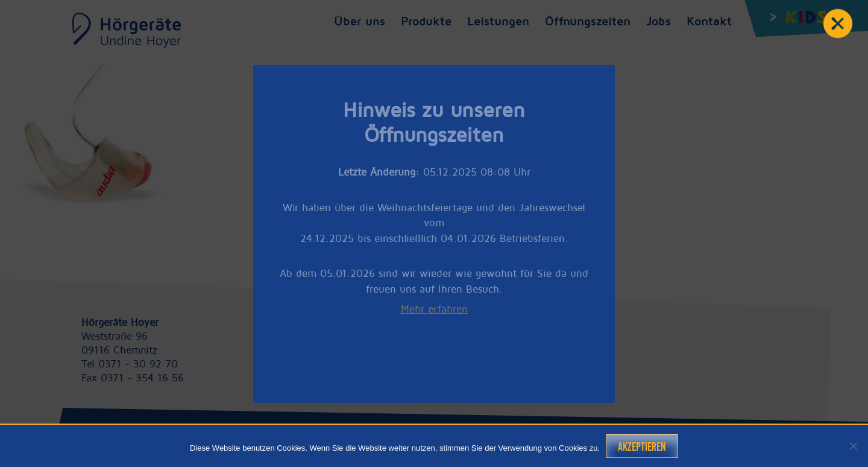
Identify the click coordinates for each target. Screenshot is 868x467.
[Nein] (853, 446)
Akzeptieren (642, 447)
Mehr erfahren (434, 309)
